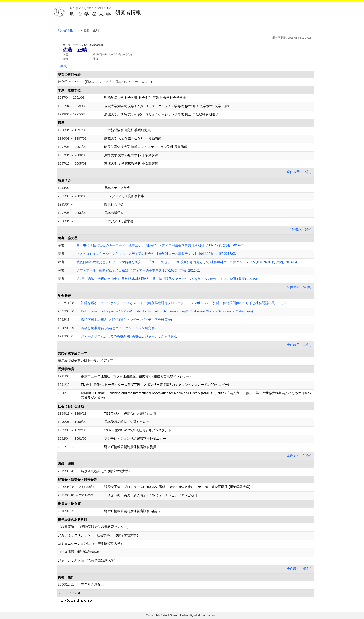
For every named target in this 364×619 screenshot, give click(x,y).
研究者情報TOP (68, 30)
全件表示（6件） (301, 229)
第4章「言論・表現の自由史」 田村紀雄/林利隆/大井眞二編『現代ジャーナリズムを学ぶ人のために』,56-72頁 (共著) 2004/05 (167, 279)
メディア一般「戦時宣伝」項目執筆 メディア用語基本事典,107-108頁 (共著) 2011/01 (138, 270)
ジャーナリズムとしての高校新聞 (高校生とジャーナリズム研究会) (130, 336)
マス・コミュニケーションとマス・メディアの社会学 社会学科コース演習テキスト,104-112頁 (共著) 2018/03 (156, 254)
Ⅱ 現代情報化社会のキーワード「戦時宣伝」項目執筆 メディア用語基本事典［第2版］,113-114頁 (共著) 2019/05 (160, 245)
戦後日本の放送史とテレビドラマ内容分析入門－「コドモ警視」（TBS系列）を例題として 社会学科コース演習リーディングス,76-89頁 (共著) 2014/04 (187, 262)
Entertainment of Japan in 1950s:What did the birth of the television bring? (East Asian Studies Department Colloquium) (167, 311)
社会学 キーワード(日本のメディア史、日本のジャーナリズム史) (105, 82)
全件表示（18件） (300, 455)
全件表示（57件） (300, 287)
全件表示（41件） (300, 569)
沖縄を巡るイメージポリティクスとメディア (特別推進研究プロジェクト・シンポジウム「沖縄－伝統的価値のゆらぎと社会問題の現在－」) (183, 303)
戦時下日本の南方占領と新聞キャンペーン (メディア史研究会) (126, 320)
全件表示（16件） (300, 172)
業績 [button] (64, 66)
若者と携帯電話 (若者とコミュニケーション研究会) (118, 328)
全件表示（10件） (300, 345)
